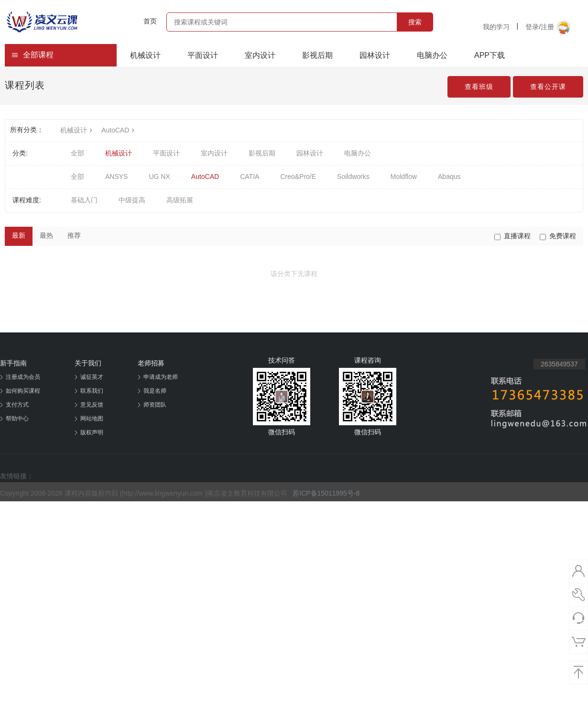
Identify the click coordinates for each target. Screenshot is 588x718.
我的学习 (496, 27)
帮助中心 (17, 419)
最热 (46, 235)
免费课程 (558, 236)
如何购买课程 (23, 391)
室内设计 (260, 55)
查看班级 (479, 87)
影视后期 (317, 55)
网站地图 (92, 419)
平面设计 (203, 55)
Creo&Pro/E (298, 177)
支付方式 (17, 405)
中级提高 (132, 200)
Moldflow (404, 177)
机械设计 (145, 55)
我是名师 (155, 391)
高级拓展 (180, 200)
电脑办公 (432, 55)
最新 (19, 235)
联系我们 (92, 391)
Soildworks (353, 177)
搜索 (415, 22)
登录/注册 (548, 27)
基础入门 (84, 200)
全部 (77, 153)
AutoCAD (119, 130)
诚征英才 (92, 377)
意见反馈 (92, 405)
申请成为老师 (161, 377)
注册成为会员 (23, 377)
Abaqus (449, 177)
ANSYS (116, 177)
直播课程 (512, 236)
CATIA (250, 177)
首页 (150, 21)
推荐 (74, 235)
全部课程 (32, 55)
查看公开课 (548, 87)
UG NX (159, 177)
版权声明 (92, 432)
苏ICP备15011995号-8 (326, 493)
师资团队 (155, 405)
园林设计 (375, 55)
